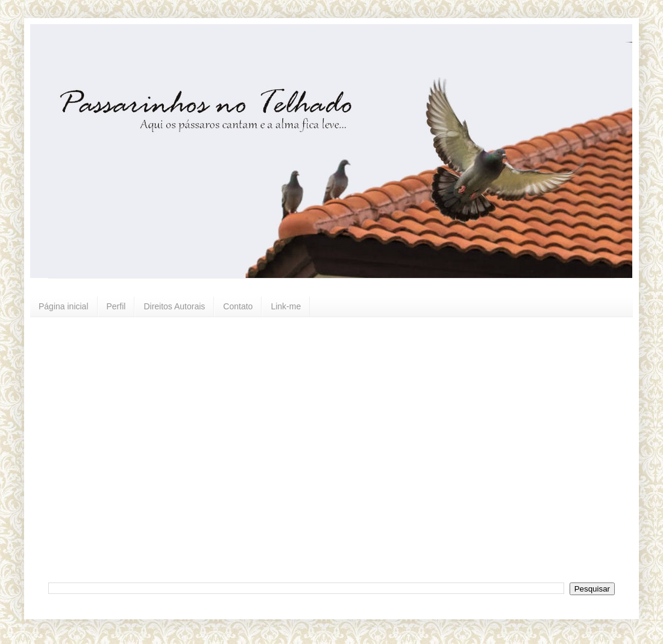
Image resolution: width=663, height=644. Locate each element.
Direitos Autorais (174, 306)
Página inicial (64, 306)
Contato (238, 306)
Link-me (286, 306)
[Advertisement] (113, 448)
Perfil (116, 306)
